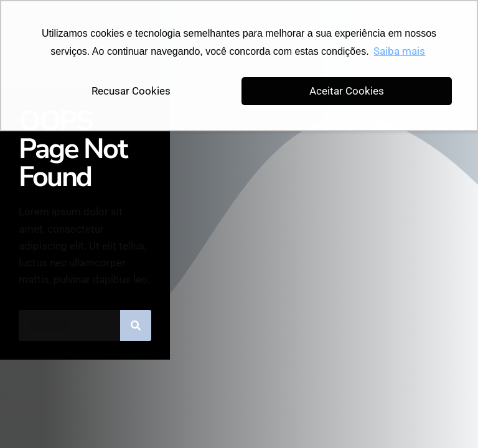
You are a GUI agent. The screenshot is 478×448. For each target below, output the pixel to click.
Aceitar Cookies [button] (347, 91)
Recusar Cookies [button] (131, 91)
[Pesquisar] (136, 325)
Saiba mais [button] (399, 51)
